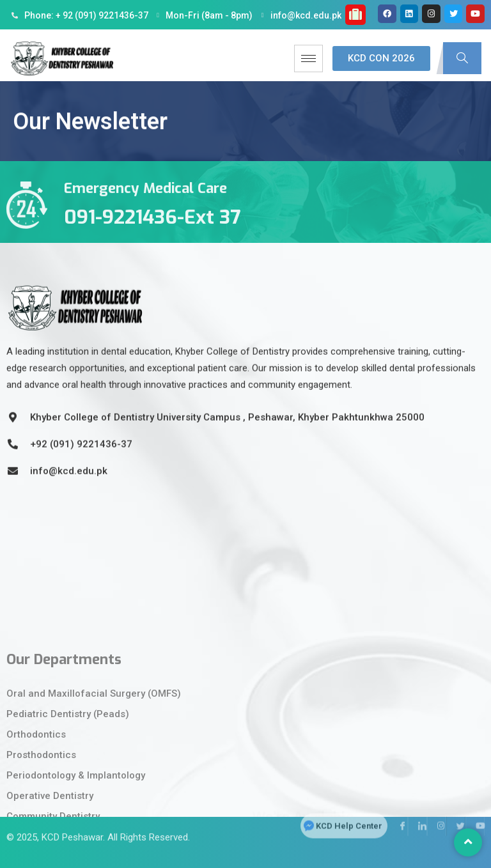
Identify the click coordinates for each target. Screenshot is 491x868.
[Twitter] (456, 806)
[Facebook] (398, 806)
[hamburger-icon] (308, 58)
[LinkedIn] (417, 806)
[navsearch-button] (462, 58)
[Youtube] (475, 806)
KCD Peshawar (72, 821)
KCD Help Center (349, 806)
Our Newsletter (90, 130)
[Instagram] (437, 806)
